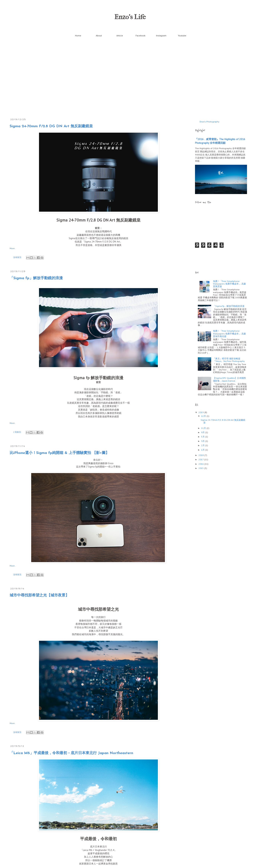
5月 (203, 437)
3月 (203, 441)
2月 (203, 445)
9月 (203, 432)
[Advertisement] (217, 259)
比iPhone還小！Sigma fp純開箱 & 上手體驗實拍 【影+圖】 (59, 453)
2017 (201, 459)
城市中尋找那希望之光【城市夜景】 (39, 595)
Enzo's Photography (209, 122)
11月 (204, 428)
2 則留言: (18, 432)
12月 (204, 416)
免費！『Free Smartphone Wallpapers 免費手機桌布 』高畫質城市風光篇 (229, 334)
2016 (201, 464)
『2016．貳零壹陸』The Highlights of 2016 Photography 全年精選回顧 (220, 141)
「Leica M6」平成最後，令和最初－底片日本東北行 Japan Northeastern (71, 753)
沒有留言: (18, 257)
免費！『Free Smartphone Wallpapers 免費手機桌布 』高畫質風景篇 (229, 284)
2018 (201, 455)
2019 (201, 412)
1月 (203, 450)
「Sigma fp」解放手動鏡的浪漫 (36, 278)
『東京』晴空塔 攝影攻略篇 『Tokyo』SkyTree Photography (229, 360)
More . (13, 248)
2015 (201, 468)
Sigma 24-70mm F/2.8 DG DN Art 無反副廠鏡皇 (51, 126)
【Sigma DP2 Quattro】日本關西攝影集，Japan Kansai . (229, 379)
